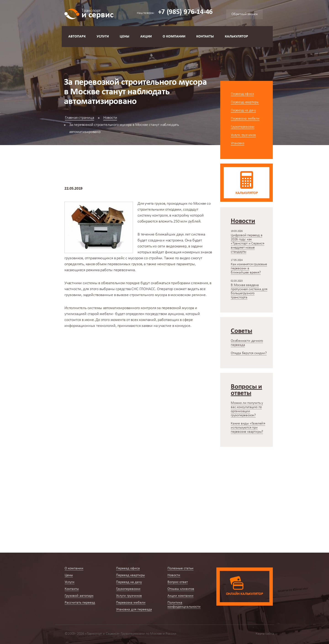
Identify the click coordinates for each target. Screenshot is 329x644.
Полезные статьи (180, 568)
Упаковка (237, 143)
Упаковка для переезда (134, 610)
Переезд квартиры (245, 102)
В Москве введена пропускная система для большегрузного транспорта (249, 291)
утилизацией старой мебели (89, 314)
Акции (146, 37)
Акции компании (180, 596)
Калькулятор (236, 37)
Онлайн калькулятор (245, 594)
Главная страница (80, 118)
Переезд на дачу (243, 110)
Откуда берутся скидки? (249, 353)
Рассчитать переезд (80, 603)
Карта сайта (265, 634)
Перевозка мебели (245, 119)
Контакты (205, 37)
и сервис (97, 13)
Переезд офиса (242, 94)
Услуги (103, 37)
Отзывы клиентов (181, 589)
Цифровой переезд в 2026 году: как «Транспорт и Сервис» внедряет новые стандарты (248, 244)
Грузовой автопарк (79, 596)
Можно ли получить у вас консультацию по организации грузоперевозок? (247, 409)
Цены (125, 37)
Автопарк (77, 37)
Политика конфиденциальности (184, 605)
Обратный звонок (245, 14)
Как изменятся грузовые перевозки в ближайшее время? (249, 268)
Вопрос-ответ (178, 582)
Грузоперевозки (243, 127)
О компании (174, 37)
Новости (110, 118)
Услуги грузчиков (243, 135)
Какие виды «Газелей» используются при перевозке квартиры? (248, 428)
